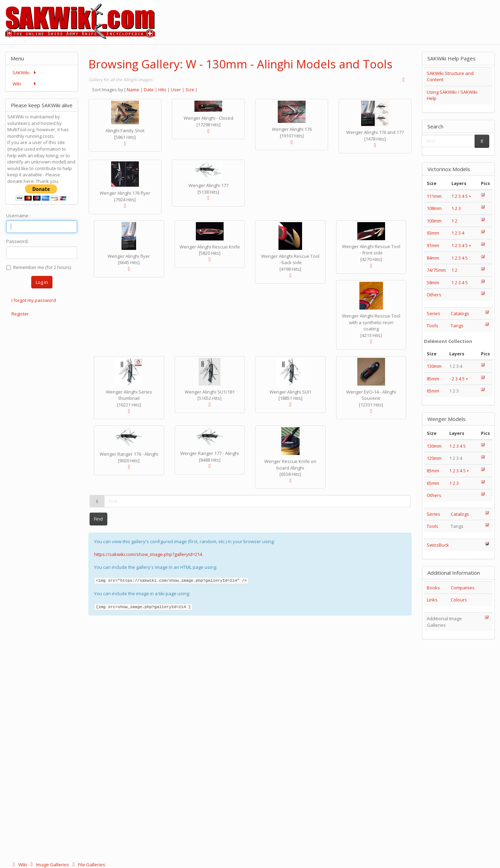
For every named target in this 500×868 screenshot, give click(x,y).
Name (133, 90)
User (176, 90)
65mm (433, 391)
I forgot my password (34, 300)
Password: (17, 241)
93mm (433, 233)
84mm (433, 258)
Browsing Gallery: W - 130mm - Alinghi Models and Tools (240, 64)
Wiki (19, 865)
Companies (463, 588)
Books (433, 588)
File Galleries (88, 865)
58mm (433, 283)
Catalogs (460, 313)
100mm (434, 221)
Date (149, 90)
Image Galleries (49, 865)
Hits (162, 90)
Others (434, 295)
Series (434, 313)
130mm (434, 366)
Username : (18, 216)
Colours (459, 600)
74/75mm (436, 270)
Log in (42, 282)
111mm (434, 196)
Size (190, 90)
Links (432, 600)
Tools (432, 326)
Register (20, 314)
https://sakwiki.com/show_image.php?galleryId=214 (148, 554)
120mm (434, 458)
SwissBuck (438, 545)
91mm (433, 245)
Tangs (457, 326)
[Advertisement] (374, 16)
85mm (433, 379)
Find (98, 519)
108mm (434, 208)
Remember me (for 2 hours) (39, 267)
